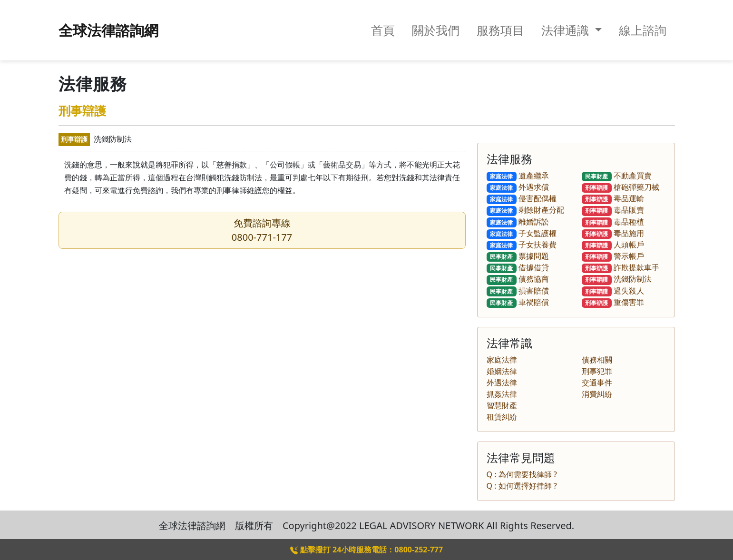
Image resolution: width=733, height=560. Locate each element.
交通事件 (597, 383)
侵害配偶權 (522, 198)
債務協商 (518, 279)
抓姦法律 (502, 394)
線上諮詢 (643, 30)
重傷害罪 (613, 302)
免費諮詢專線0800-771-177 (262, 230)
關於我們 (436, 30)
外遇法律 (502, 383)
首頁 (383, 30)
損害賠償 (518, 291)
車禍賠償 (518, 302)
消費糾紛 (597, 394)
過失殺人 (613, 291)
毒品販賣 (613, 210)
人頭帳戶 (613, 245)
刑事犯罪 (597, 371)
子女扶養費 (522, 245)
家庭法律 (502, 360)
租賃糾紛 (502, 417)
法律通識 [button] (567, 30)
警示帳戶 (613, 256)
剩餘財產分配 (526, 210)
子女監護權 (522, 233)
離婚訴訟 (518, 222)
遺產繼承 (518, 176)
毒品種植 (613, 222)
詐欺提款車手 (621, 267)
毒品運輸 (613, 198)
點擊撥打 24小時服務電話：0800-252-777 (366, 550)
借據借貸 (518, 267)
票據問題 (518, 256)
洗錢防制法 (617, 279)
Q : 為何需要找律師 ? (522, 474)
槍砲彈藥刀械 (621, 187)
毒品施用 (613, 233)
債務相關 (597, 360)
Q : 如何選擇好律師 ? (522, 486)
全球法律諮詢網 (108, 30)
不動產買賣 (617, 176)
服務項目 (500, 30)
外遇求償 (518, 187)
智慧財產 (502, 405)
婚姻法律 (502, 371)
